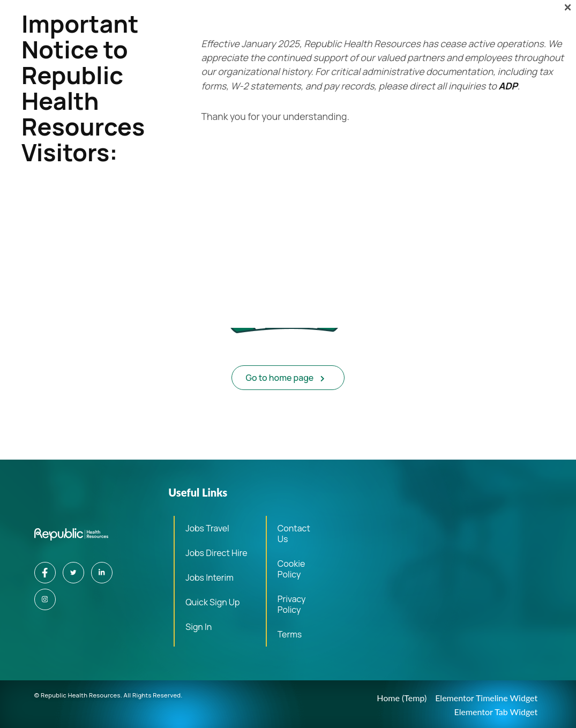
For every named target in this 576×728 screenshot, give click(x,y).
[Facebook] (45, 573)
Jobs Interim (210, 577)
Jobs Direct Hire (216, 553)
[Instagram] (45, 599)
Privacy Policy (292, 604)
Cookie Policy (291, 569)
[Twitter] (73, 573)
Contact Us (294, 534)
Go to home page (286, 378)
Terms (290, 634)
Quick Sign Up (212, 602)
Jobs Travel (207, 528)
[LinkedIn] (102, 573)
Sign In (199, 627)
